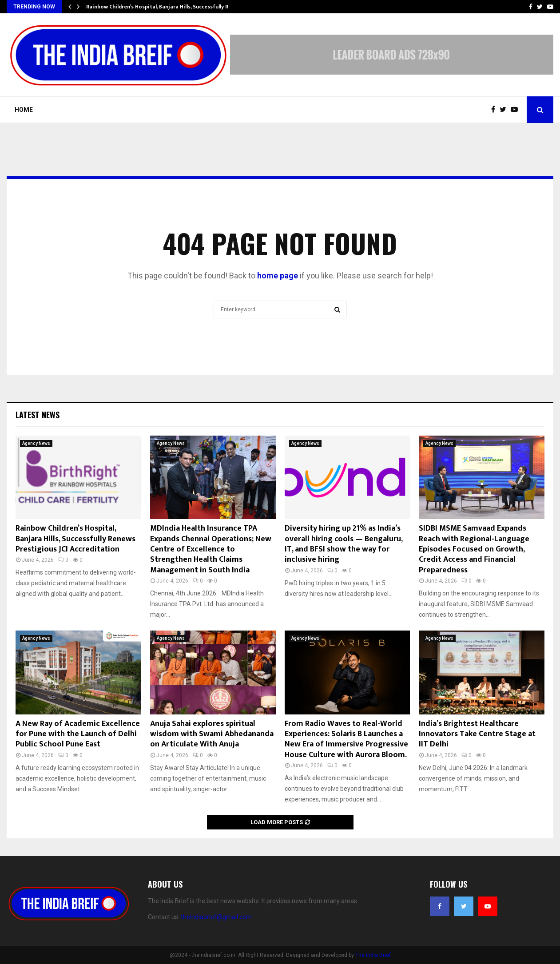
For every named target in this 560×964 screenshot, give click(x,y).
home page (278, 276)
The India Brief (373, 955)
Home (24, 110)
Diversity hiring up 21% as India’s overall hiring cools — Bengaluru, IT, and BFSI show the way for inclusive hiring (344, 544)
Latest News (38, 415)
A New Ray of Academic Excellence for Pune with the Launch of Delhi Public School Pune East (78, 734)
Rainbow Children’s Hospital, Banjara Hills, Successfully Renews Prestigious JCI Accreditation (75, 539)
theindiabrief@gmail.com (216, 917)
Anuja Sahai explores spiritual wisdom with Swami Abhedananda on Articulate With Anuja (212, 734)
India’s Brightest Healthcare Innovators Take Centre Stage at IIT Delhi (477, 734)
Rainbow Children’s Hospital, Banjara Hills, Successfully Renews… (167, 7)
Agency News (36, 443)
